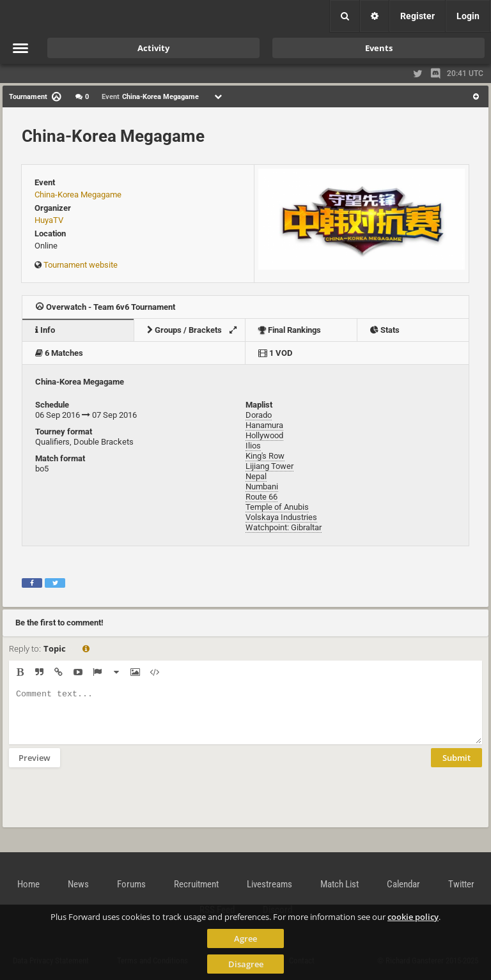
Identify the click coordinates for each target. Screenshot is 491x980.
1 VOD (275, 353)
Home (28, 884)
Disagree (246, 964)
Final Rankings (290, 330)
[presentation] (106, 806)
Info (45, 330)
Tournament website (81, 265)
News (78, 884)
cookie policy (413, 917)
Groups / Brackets (195, 330)
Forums (131, 884)
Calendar (403, 884)
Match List (339, 884)
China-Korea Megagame (113, 136)
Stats (385, 330)
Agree (245, 938)
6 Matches (59, 353)
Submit (456, 767)
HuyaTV (49, 220)
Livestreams (269, 884)
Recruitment (196, 884)
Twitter (461, 884)
